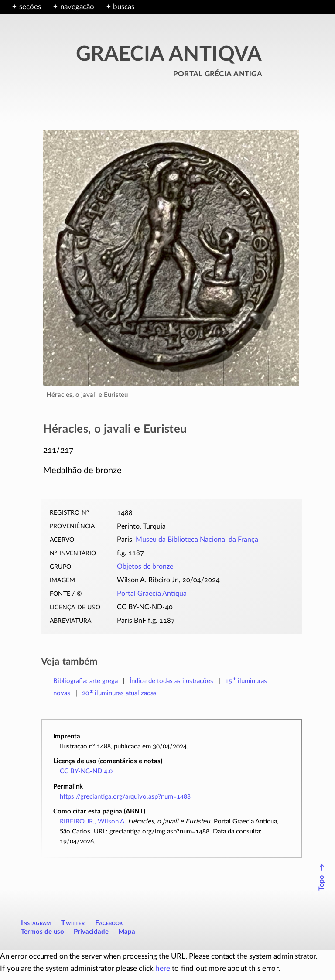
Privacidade (91, 932)
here (163, 968)
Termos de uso (43, 932)
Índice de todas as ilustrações (171, 681)
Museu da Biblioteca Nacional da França (197, 540)
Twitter (73, 923)
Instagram (36, 923)
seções (30, 7)
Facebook (109, 923)
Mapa (127, 932)
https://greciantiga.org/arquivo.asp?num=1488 (125, 797)
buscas (124, 7)
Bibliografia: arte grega (85, 681)
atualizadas (119, 693)
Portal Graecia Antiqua (152, 594)
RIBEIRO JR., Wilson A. (93, 821)
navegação (77, 7)
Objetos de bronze (145, 567)
